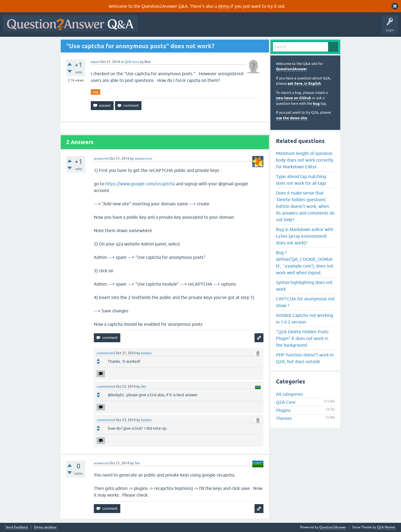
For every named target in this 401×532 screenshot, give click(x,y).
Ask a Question (275, 27)
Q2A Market (386, 527)
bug (96, 92)
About (312, 27)
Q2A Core (132, 62)
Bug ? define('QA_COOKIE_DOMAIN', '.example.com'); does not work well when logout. (305, 263)
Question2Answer (291, 69)
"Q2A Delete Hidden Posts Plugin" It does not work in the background (302, 338)
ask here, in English (304, 83)
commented (106, 353)
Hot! (192, 27)
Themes (284, 418)
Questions (172, 27)
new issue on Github (294, 98)
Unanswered (213, 27)
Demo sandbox (45, 527)
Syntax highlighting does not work (304, 286)
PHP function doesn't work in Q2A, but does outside (305, 358)
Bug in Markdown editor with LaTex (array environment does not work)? (305, 236)
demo (224, 6)
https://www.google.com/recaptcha (140, 184)
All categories (289, 394)
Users (252, 27)
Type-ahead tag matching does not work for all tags (301, 180)
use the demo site (292, 118)
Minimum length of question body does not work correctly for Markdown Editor (305, 160)
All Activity (150, 27)
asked (95, 62)
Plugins (283, 410)
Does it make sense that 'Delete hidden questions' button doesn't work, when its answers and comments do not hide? (305, 206)
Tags (234, 27)
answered (101, 159)
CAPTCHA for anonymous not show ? (305, 302)
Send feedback (17, 527)
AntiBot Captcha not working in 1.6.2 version (305, 319)
